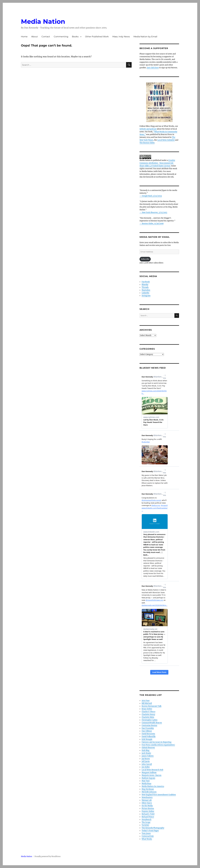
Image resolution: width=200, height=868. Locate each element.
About (35, 37)
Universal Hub (148, 836)
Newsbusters (147, 797)
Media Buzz (146, 784)
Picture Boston (148, 809)
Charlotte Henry (148, 714)
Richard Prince (148, 817)
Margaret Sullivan (149, 773)
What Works (147, 839)
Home (24, 37)
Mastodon (146, 290)
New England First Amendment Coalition (159, 795)
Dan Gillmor (147, 731)
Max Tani (146, 781)
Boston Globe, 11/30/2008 (153, 224)
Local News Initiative (166, 140)
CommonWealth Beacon (152, 723)
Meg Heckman (148, 789)
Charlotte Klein (148, 717)
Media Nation (43, 21)
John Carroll (147, 764)
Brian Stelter (147, 709)
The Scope (146, 822)
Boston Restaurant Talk (152, 706)
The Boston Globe (147, 143)
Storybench (147, 820)
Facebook (146, 282)
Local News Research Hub (152, 770)
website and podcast (148, 129)
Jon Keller (146, 767)
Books (75, 37)
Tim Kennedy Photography (153, 828)
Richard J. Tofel (148, 814)
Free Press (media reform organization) (158, 745)
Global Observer (148, 748)
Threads (145, 287)
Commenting (61, 37)
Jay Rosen (146, 759)
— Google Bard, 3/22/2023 (151, 196)
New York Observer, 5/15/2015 (155, 212)
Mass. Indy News (121, 37)
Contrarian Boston (149, 725)
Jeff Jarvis (146, 761)
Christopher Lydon (150, 720)
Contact (46, 37)
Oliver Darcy (147, 803)
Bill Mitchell (147, 703)
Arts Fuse (146, 701)
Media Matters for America (153, 786)
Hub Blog (146, 750)
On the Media (147, 806)
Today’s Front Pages (150, 831)
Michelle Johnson (149, 792)
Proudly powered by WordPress (48, 856)
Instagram (146, 296)
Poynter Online (148, 811)
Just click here (153, 68)
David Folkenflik (149, 737)
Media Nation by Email (145, 37)
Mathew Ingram (148, 778)
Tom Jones (146, 833)
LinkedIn (145, 293)
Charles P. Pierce (148, 712)
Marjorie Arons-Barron (152, 775)
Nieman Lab (147, 800)
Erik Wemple (147, 739)
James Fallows (148, 756)
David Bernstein (148, 734)
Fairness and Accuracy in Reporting (157, 742)
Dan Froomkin (148, 728)
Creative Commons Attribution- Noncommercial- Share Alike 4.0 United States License (157, 163)
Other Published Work (97, 37)
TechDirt (145, 825)
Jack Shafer (146, 753)
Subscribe (145, 259)
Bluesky (145, 285)
